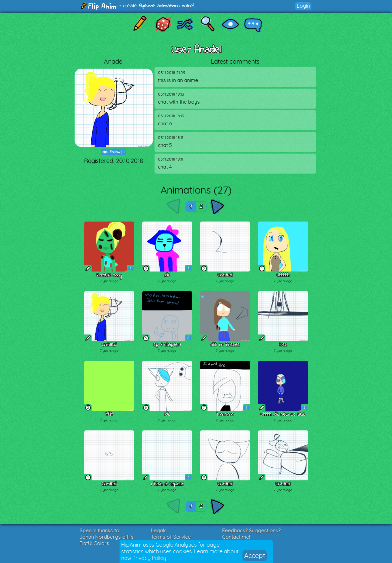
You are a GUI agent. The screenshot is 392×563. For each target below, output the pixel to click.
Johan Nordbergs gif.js (107, 537)
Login (303, 6)
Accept (255, 556)
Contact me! (236, 537)
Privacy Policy (149, 558)
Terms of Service (171, 537)
